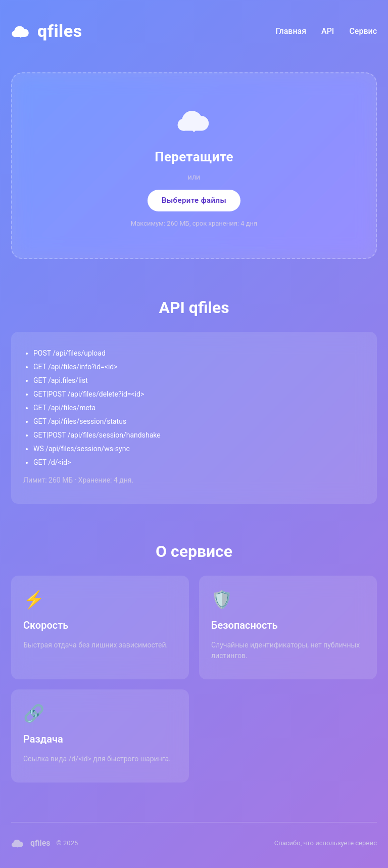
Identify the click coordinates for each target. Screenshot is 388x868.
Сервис (363, 31)
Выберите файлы (194, 200)
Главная (291, 31)
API (328, 31)
